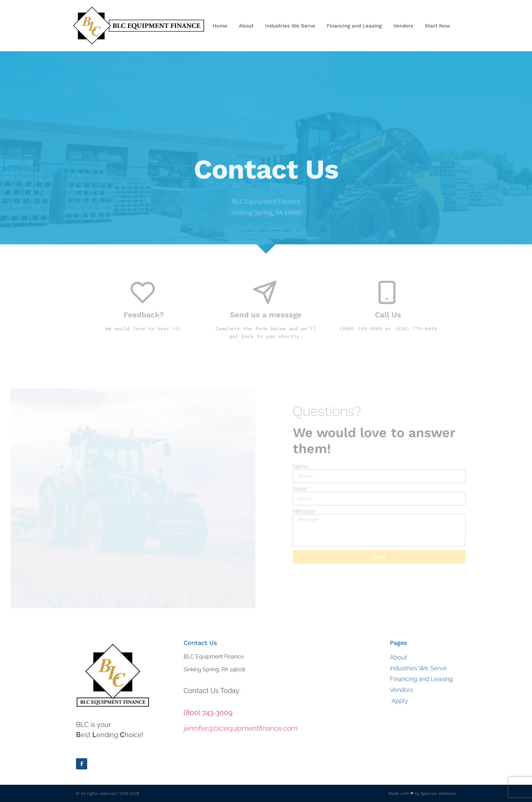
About (246, 26)
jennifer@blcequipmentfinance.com (241, 728)
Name (300, 467)
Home (220, 26)
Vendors (403, 26)
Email (300, 489)
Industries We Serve (290, 26)
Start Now (439, 26)
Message (304, 511)
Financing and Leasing (354, 26)
